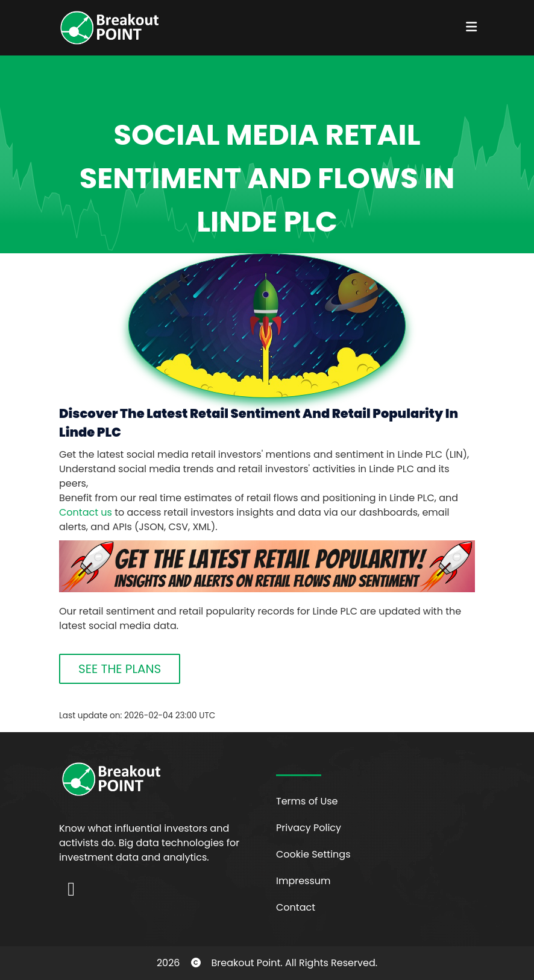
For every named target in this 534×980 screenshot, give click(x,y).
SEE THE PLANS (120, 669)
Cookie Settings (313, 854)
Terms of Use (307, 801)
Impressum (303, 881)
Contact (296, 907)
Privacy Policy (309, 828)
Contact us (86, 512)
